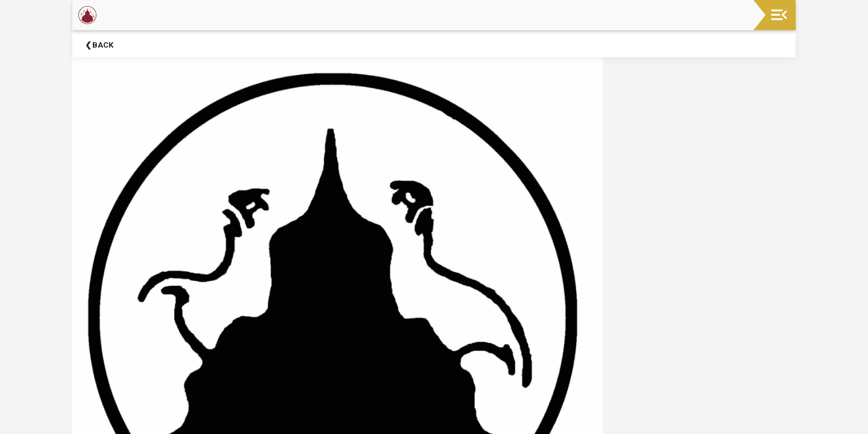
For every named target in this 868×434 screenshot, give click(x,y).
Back (103, 45)
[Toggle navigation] (779, 15)
